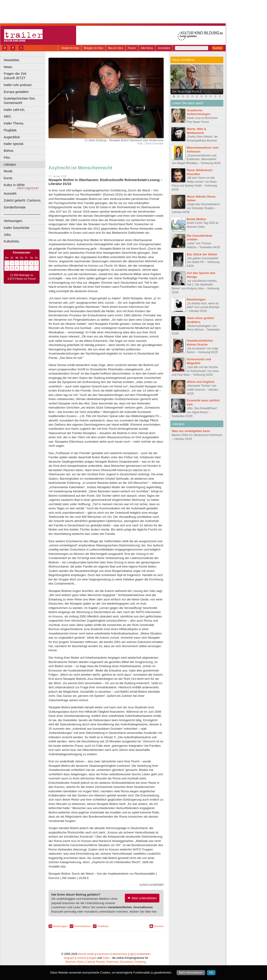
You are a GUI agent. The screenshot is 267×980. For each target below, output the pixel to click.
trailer (106, 958)
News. (8, 67)
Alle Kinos (147, 48)
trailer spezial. (14, 144)
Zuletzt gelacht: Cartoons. (23, 200)
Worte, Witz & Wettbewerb (197, 131)
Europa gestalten (16, 92)
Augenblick (12, 137)
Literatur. (10, 164)
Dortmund (112, 962)
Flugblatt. (10, 130)
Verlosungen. (13, 221)
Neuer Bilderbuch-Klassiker (200, 172)
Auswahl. (10, 193)
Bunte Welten (196, 219)
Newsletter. (12, 60)
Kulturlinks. (12, 241)
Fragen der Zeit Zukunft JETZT (25, 76)
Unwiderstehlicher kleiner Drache (200, 343)
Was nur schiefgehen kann (191, 431)
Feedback (103, 926)
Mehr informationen (191, 973)
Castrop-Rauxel (95, 962)
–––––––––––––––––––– (22, 214)
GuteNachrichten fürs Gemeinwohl (19, 101)
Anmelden (164, 48)
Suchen (217, 48)
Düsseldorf (126, 962)
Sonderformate (15, 207)
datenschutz (120, 954)
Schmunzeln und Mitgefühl (199, 361)
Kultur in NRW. (14, 185)
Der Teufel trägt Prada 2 (187, 92)
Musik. (9, 171)
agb (132, 954)
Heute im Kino (70, 48)
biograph (69, 958)
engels (92, 958)
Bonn (81, 962)
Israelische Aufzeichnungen (199, 112)
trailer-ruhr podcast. (18, 85)
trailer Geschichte (17, 228)
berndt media (86, 954)
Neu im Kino (116, 48)
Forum (132, 48)
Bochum (71, 962)
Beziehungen (196, 299)
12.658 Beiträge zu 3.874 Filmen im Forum (22, 277)
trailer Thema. (14, 123)
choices (82, 958)
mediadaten (143, 954)
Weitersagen (60, 926)
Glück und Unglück (201, 382)
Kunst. (8, 178)
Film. (7, 158)
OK (211, 973)
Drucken (159, 926)
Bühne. (9, 151)
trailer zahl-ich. (14, 110)
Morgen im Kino (93, 48)
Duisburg (140, 962)
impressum (103, 954)
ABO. (8, 116)
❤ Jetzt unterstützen (142, 898)
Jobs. (8, 235)
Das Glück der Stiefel (202, 254)
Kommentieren (83, 926)
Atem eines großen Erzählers (200, 320)
